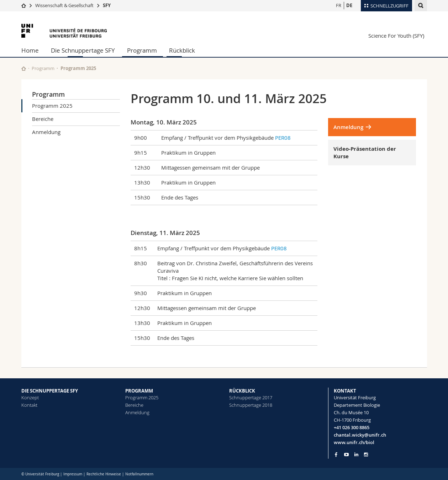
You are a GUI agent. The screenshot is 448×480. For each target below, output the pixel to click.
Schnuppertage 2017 (251, 398)
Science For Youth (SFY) (396, 36)
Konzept (30, 398)
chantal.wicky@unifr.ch (360, 435)
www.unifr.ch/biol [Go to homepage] (354, 442)
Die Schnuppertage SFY (83, 50)
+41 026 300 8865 (352, 427)
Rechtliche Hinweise (104, 474)
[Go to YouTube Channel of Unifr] (346, 455)
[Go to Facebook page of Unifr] (336, 454)
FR (339, 5)
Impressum (73, 474)
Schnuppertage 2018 (251, 405)
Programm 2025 (52, 106)
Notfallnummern (139, 474)
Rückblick (182, 50)
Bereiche (43, 119)
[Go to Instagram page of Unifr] (366, 455)
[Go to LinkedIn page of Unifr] (356, 455)
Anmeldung (46, 132)
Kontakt (29, 405)
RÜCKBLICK (242, 391)
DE (349, 5)
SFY (107, 5)
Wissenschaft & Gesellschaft (64, 5)
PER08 (283, 138)
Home (30, 50)
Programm (142, 50)
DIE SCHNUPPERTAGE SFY (50, 391)
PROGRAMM (139, 391)
